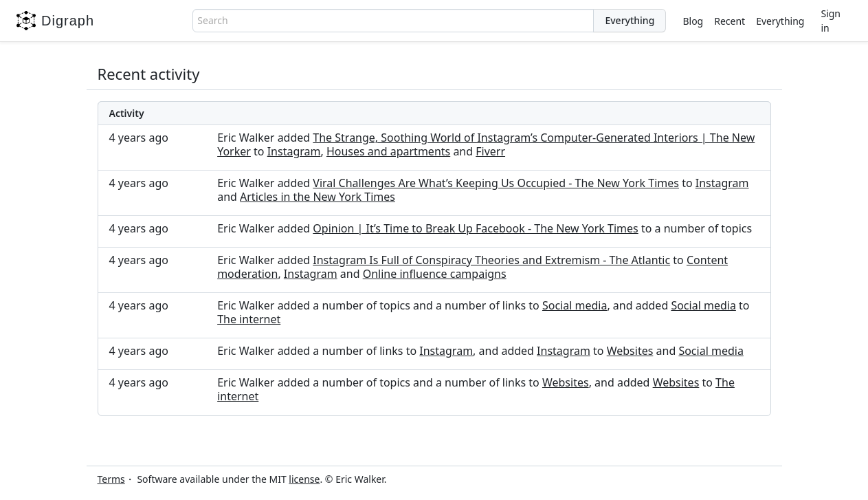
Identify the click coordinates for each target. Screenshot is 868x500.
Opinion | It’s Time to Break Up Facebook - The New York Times (475, 228)
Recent (730, 21)
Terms (111, 479)
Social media (575, 305)
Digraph (55, 21)
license (304, 479)
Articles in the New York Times (318, 197)
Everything (780, 21)
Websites (630, 351)
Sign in (831, 21)
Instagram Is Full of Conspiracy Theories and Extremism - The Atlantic (491, 260)
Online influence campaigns (435, 274)
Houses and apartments (388, 151)
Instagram (294, 151)
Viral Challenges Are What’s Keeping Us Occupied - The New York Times (496, 183)
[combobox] (393, 21)
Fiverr (490, 151)
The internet (249, 319)
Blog (693, 21)
